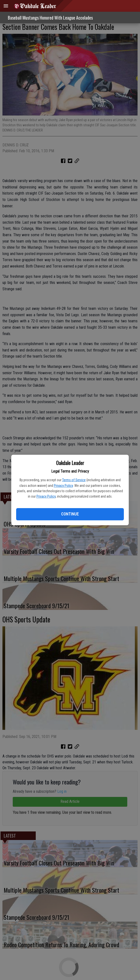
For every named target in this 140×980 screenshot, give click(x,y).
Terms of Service (74, 480)
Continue (70, 514)
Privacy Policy (63, 486)
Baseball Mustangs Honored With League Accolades (50, 18)
